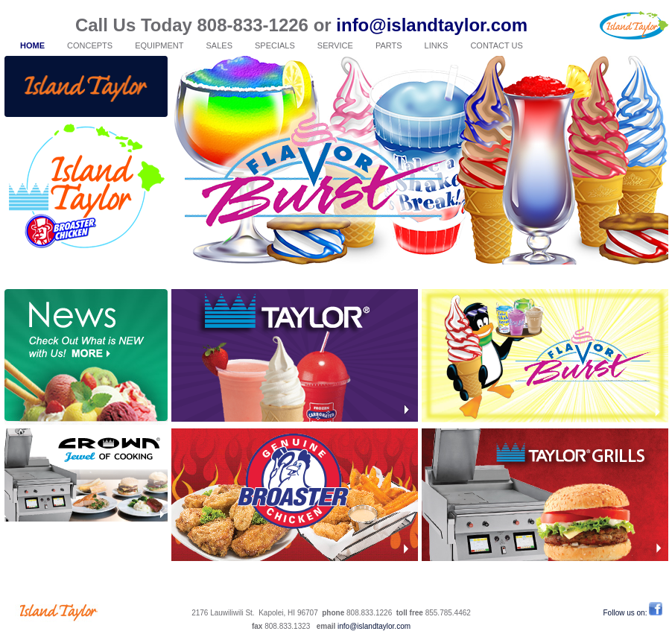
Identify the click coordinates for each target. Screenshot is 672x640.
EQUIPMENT (159, 45)
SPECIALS (275, 45)
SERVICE (335, 45)
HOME (32, 45)
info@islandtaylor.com (432, 25)
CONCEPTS (90, 45)
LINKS (437, 45)
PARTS (389, 45)
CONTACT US (497, 45)
